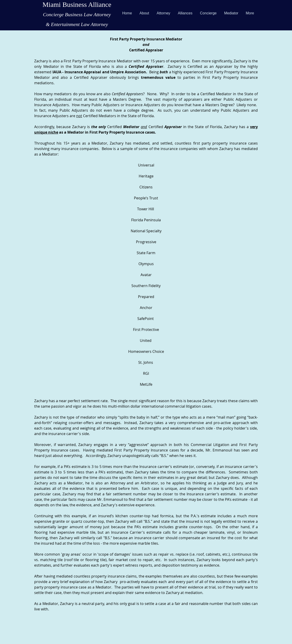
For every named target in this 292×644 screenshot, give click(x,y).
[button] (163, 13)
